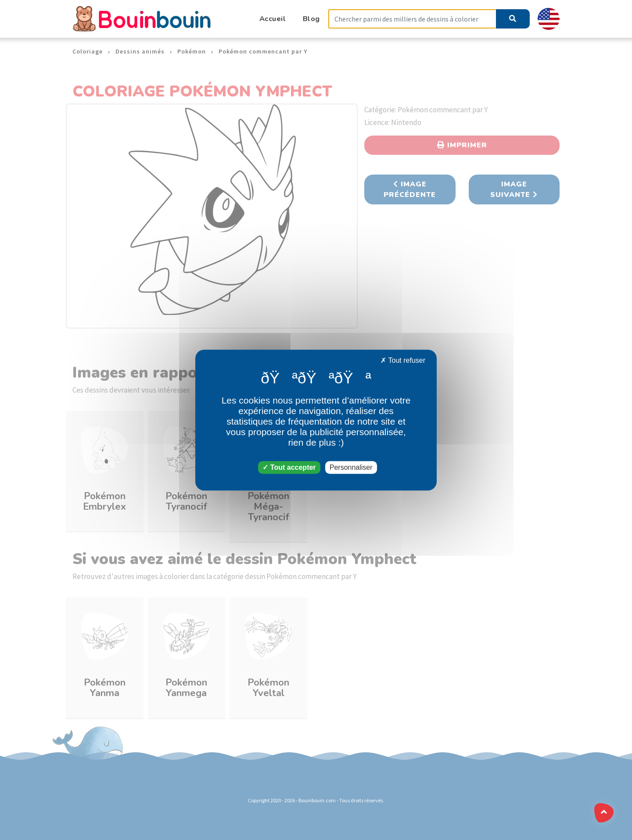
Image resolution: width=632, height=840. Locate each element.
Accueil (273, 19)
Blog (311, 19)
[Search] (412, 19)
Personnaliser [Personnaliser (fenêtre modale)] (351, 467)
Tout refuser (403, 360)
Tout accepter (289, 467)
